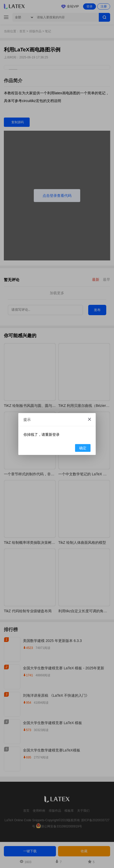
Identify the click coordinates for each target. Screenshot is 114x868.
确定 (83, 448)
